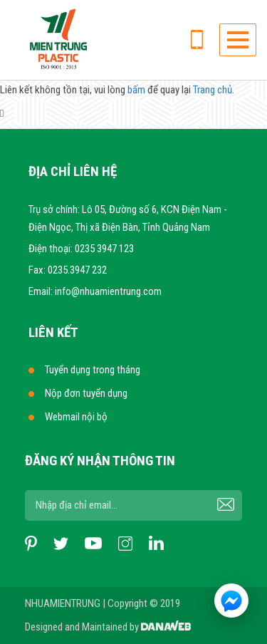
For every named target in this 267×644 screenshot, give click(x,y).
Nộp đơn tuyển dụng (86, 393)
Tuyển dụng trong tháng (93, 370)
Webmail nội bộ (76, 417)
